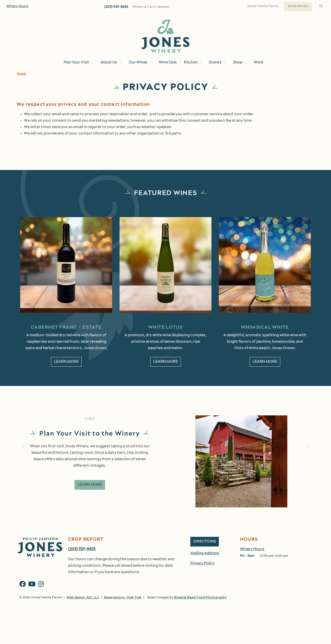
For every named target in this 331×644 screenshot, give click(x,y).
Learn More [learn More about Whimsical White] (265, 362)
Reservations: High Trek (123, 598)
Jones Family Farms (263, 6)
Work (259, 63)
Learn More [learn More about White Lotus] (166, 362)
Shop (238, 63)
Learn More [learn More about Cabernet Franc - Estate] (66, 362)
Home (21, 74)
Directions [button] (205, 542)
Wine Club (168, 63)
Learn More (90, 485)
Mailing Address (205, 553)
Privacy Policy (203, 563)
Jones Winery (298, 6)
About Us (109, 63)
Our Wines (138, 63)
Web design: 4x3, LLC (83, 598)
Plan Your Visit (76, 63)
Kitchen (191, 63)
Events (215, 63)
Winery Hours (17, 6)
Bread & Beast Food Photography (200, 598)
